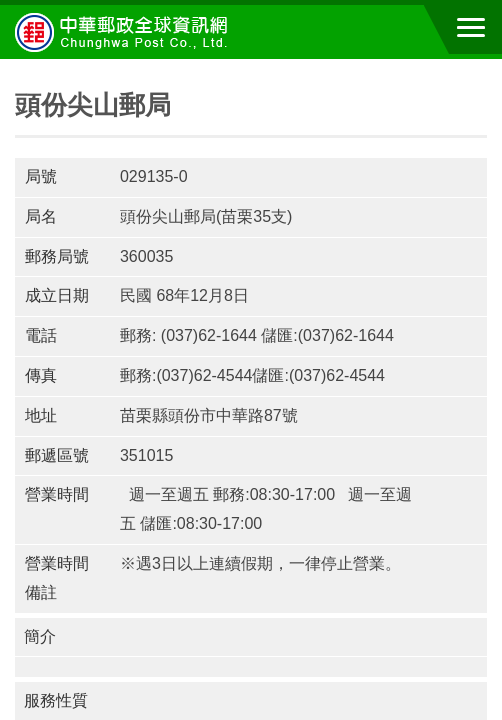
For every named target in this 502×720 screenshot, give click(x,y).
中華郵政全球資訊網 (125, 32)
